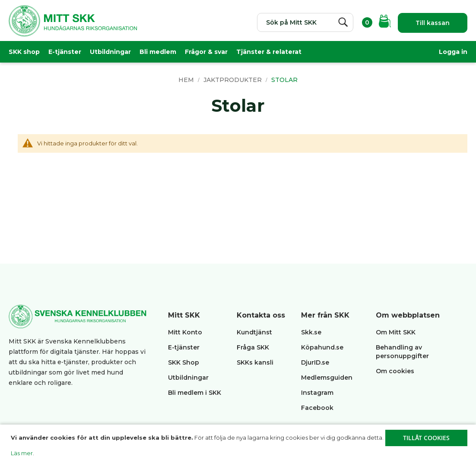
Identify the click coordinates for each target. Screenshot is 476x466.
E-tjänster (65, 52)
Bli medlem (158, 52)
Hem (187, 80)
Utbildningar (110, 52)
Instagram (317, 393)
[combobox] (305, 22)
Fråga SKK (253, 347)
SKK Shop (184, 362)
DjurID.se (315, 362)
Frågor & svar (206, 52)
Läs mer (22, 453)
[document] (239, 445)
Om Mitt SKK (396, 332)
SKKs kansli (255, 362)
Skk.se (311, 332)
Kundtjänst (254, 332)
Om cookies (395, 371)
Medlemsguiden (328, 378)
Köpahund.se (322, 347)
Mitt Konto (185, 332)
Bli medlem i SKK (195, 393)
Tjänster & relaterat (269, 52)
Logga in (453, 52)
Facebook (317, 408)
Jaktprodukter (233, 80)
